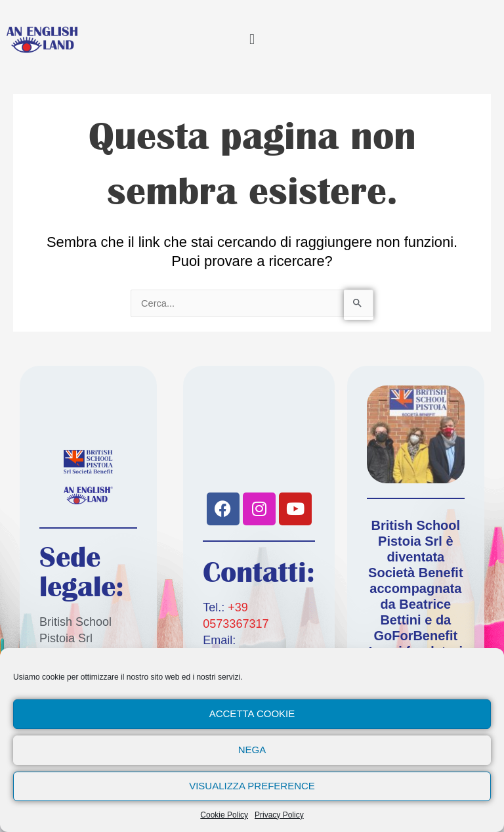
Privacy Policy (279, 815)
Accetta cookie (252, 713)
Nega (252, 750)
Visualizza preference (252, 786)
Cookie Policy (224, 815)
